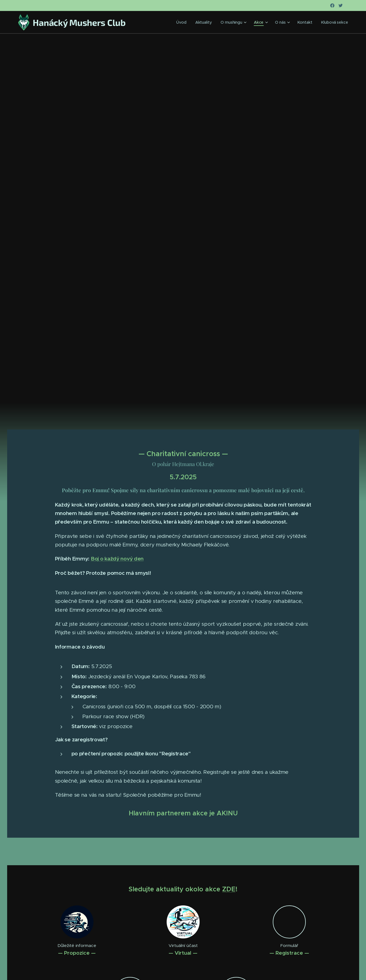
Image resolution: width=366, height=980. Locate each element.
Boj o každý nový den (117, 559)
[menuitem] (187, 22)
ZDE (229, 889)
